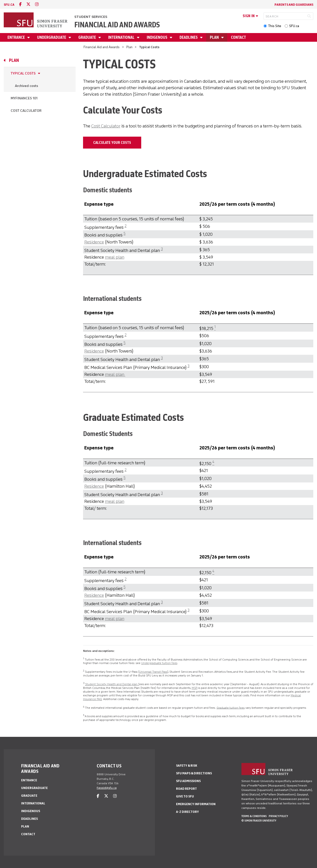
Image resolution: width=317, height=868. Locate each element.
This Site (275, 26)
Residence (94, 242)
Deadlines (189, 37)
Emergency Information (196, 804)
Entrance (17, 37)
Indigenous (157, 37)
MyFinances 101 (24, 98)
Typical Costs (23, 73)
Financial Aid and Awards (117, 25)
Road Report (186, 789)
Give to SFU (185, 796)
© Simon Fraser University (259, 821)
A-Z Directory (187, 812)
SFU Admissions (188, 781)
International (122, 37)
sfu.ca (9, 5)
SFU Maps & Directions (194, 773)
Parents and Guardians (294, 5)
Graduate (88, 37)
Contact (238, 37)
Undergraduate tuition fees (159, 663)
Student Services (91, 17)
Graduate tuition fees (231, 708)
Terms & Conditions (254, 816)
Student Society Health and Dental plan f (112, 684)
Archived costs (26, 86)
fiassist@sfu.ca (107, 788)
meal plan (115, 257)
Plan (215, 37)
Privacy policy (278, 816)
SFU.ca (294, 26)
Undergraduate (52, 37)
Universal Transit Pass (153, 672)
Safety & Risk (187, 766)
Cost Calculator (26, 111)
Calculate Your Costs (112, 143)
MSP (194, 688)
